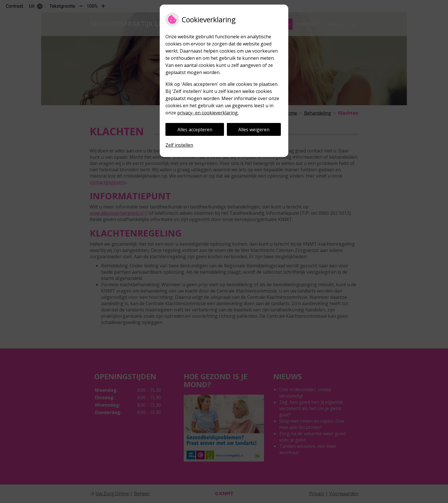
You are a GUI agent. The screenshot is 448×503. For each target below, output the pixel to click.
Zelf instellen (179, 145)
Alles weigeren (254, 130)
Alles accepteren (195, 130)
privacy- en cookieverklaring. (208, 113)
